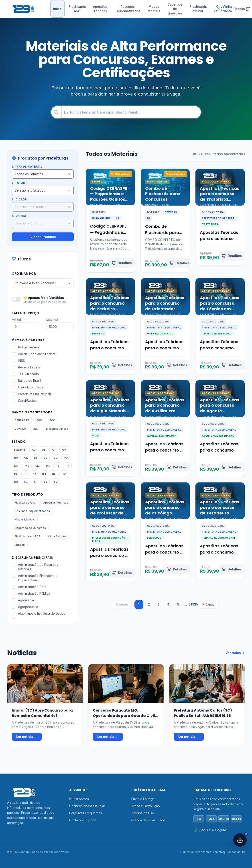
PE (16, 474)
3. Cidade (19, 199)
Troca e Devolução (146, 806)
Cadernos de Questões (175, 9)
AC (34, 450)
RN (44, 474)
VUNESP (20, 429)
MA (66, 458)
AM (64, 450)
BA (16, 458)
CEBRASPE (22, 420)
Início (57, 9)
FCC (52, 420)
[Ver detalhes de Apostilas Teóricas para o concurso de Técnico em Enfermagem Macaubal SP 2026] (232, 365)
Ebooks (20, 545)
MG (38, 466)
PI (25, 474)
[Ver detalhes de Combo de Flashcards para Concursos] (180, 263)
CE (26, 458)
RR (16, 482)
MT (16, 466)
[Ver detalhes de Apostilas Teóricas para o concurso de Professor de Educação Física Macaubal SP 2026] (122, 573)
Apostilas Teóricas (100, 9)
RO (64, 474)
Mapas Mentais (154, 9)
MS (27, 466)
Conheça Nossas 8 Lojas (87, 806)
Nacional (20, 450)
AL (44, 450)
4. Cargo (19, 216)
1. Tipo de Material (27, 167)
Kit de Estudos (57, 536)
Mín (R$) (17, 320)
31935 (193, 604)
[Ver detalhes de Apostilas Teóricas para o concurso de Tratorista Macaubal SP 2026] (232, 256)
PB (58, 466)
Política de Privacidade (148, 820)
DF (36, 458)
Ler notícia (27, 737)
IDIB (36, 429)
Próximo (208, 604)
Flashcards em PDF (198, 9)
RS (54, 474)
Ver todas (235, 653)
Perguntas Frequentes (86, 813)
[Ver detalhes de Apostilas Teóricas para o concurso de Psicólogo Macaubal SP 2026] (177, 569)
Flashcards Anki (77, 9)
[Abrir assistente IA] (240, 840)
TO (56, 482)
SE (46, 482)
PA (48, 466)
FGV (39, 420)
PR (67, 466)
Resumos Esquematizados (128, 9)
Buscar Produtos (43, 237)
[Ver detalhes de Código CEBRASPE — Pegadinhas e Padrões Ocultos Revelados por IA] (122, 263)
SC (26, 482)
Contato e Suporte (83, 820)
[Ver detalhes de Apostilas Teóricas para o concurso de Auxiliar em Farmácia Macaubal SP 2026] (177, 467)
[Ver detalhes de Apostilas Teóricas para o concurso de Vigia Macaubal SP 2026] (122, 467)
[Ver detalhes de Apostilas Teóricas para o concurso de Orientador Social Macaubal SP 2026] (177, 365)
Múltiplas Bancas (57, 429)
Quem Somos (79, 799)
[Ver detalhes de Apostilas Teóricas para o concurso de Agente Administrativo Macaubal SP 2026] (232, 467)
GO (56, 458)
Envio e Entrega (143, 799)
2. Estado (20, 183)
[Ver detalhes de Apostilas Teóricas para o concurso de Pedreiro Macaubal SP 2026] (122, 365)
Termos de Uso (143, 813)
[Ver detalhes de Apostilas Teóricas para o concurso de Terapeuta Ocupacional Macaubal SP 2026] (232, 569)
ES (46, 458)
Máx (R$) (52, 320)
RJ (34, 474)
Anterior (122, 604)
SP (36, 482)
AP (54, 450)
